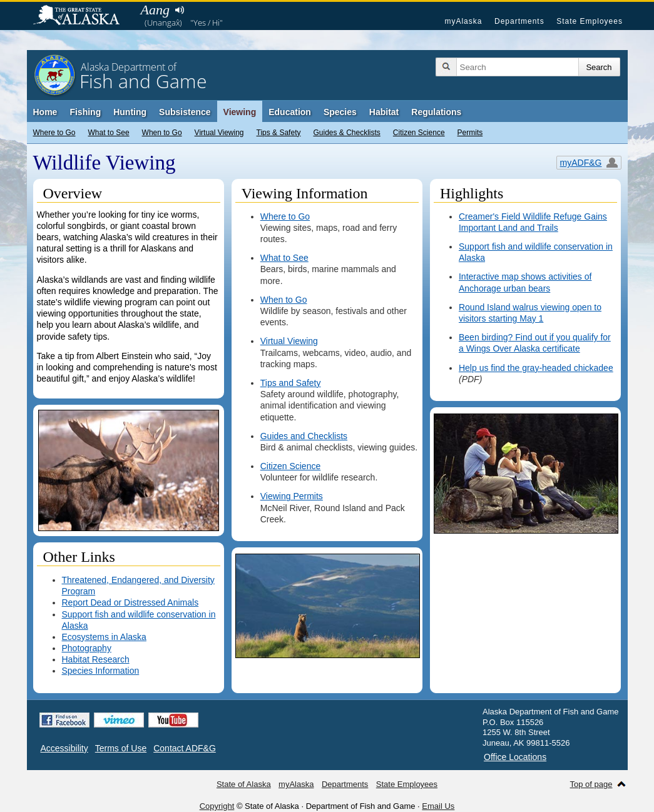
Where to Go (54, 133)
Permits (470, 133)
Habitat (384, 112)
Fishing (85, 112)
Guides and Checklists (304, 436)
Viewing (240, 112)
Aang (155, 10)
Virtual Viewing (219, 133)
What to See (109, 133)
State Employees (590, 21)
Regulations (436, 112)
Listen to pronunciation (180, 10)
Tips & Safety (279, 133)
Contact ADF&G (185, 748)
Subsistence (185, 112)
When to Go (162, 133)
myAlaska (463, 21)
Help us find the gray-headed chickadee (536, 368)
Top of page (591, 784)
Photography (87, 648)
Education (290, 112)
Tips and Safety (291, 383)
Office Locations (515, 757)
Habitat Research (96, 659)
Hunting (130, 112)
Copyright (217, 806)
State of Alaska (83, 16)
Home (45, 112)
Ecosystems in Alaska (104, 637)
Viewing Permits (292, 496)
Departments (519, 21)
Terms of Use (121, 748)
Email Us (438, 806)
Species (340, 112)
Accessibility (64, 748)
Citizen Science (419, 133)
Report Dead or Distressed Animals (130, 602)
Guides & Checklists (346, 133)
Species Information (101, 671)
